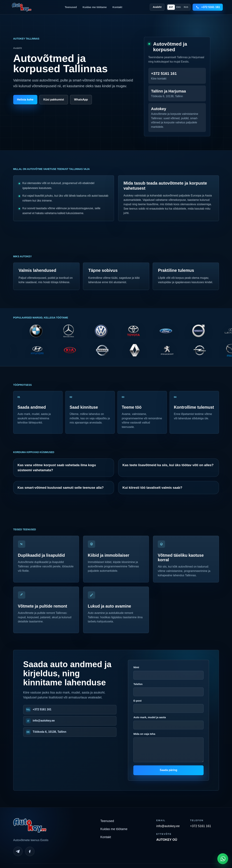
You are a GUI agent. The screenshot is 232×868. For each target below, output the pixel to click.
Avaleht (157, 7)
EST (171, 7)
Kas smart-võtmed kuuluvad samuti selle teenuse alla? (61, 488)
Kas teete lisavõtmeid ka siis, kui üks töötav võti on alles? (168, 465)
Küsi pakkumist (54, 100)
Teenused (71, 7)
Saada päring (168, 770)
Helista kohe (25, 100)
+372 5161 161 (42, 709)
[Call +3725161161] (208, 7)
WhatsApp (81, 100)
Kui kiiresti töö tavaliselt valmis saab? (152, 488)
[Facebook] (30, 851)
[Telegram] (18, 851)
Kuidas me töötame (95, 7)
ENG (178, 7)
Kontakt (117, 7)
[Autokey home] (22, 7)
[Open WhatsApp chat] (223, 859)
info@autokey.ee (44, 721)
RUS (186, 7)
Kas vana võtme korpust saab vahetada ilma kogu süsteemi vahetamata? (57, 468)
